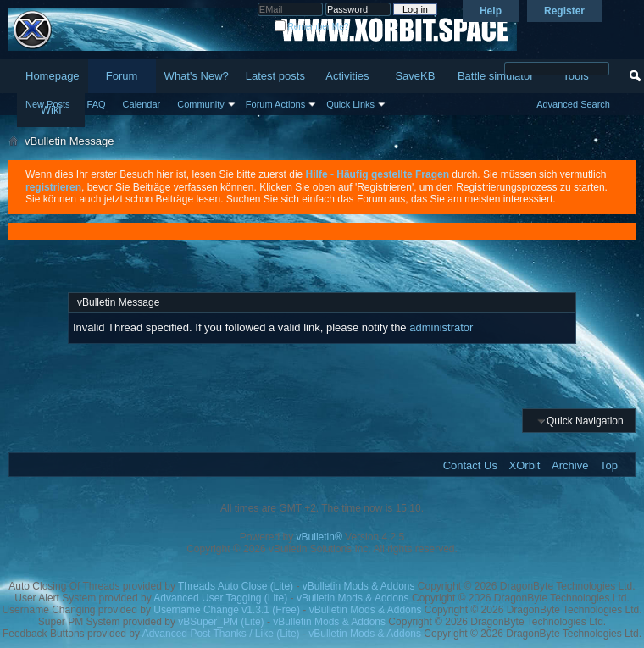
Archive (570, 465)
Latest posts (275, 76)
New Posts (48, 104)
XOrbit (525, 465)
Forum (122, 76)
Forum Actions (275, 104)
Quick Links (350, 104)
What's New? (197, 76)
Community (201, 104)
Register (564, 11)
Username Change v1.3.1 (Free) (227, 610)
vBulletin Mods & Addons (359, 586)
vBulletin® (319, 537)
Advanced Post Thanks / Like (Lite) (221, 634)
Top (609, 465)
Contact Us (470, 465)
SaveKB (415, 76)
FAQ (97, 104)
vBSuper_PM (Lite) (221, 622)
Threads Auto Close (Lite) (236, 586)
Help (491, 11)
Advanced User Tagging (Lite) (220, 598)
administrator (441, 327)
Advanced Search (573, 104)
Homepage (53, 76)
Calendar (142, 104)
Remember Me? (311, 27)
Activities (347, 76)
